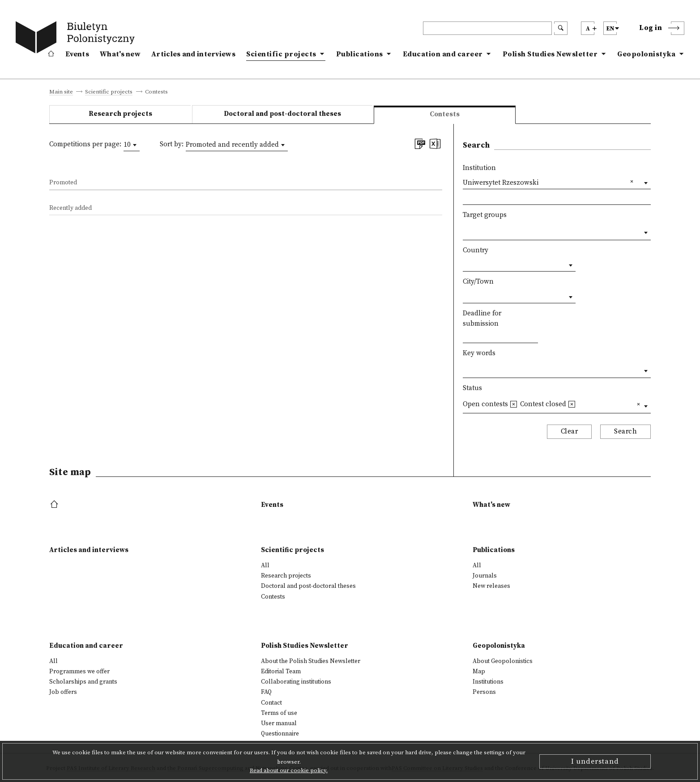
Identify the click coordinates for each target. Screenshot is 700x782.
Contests (273, 597)
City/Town (478, 282)
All (265, 565)
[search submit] (561, 28)
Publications (360, 54)
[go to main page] (77, 39)
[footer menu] (55, 505)
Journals (485, 576)
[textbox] (465, 231)
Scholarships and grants (83, 682)
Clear (570, 431)
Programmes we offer (79, 671)
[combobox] (132, 145)
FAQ (266, 692)
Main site (61, 92)
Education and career (443, 54)
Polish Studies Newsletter (550, 54)
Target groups (485, 215)
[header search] (487, 28)
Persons (484, 692)
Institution (479, 168)
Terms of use (279, 713)
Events (77, 54)
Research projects (120, 114)
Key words (479, 353)
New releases (491, 586)
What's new (120, 54)
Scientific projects (281, 54)
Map (479, 671)
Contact (271, 703)
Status (472, 388)
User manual (279, 723)
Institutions (488, 682)
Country (476, 250)
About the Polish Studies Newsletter (311, 661)
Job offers (63, 692)
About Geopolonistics (503, 661)
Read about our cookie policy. (289, 770)
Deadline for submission (482, 319)
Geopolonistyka (646, 54)
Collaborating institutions (296, 682)
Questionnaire (280, 734)
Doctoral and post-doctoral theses (282, 114)
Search (625, 431)
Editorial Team (281, 671)
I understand (595, 761)
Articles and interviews (193, 54)
